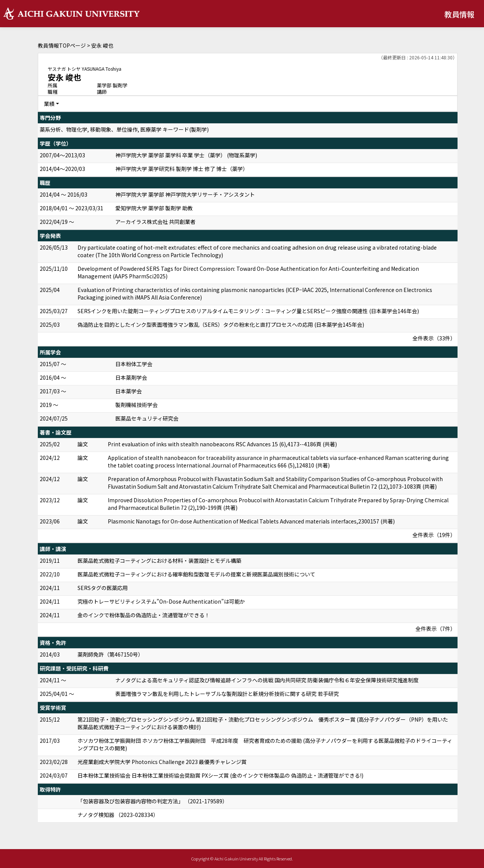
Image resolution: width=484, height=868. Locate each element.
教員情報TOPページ (62, 45)
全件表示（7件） (436, 629)
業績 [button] (49, 104)
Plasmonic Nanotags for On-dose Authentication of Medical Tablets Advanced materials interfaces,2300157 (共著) (251, 521)
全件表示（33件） (434, 338)
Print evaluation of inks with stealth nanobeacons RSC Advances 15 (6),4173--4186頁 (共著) (222, 444)
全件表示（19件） (434, 535)
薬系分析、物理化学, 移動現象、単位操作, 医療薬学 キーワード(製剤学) (124, 129)
